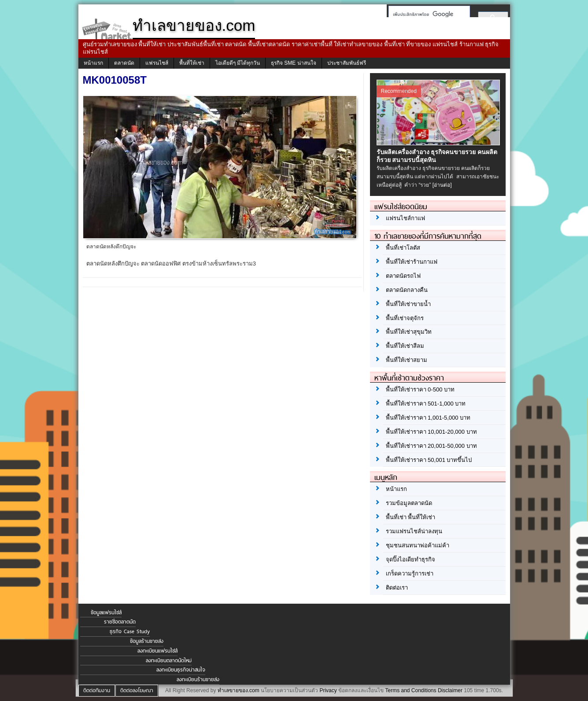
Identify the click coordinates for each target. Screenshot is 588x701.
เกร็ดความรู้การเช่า (410, 574)
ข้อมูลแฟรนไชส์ (106, 612)
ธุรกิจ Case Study (130, 631)
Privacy (328, 690)
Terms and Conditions (410, 690)
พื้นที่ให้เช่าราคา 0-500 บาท (420, 389)
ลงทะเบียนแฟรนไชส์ (157, 651)
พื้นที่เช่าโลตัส (403, 248)
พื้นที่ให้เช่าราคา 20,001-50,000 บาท (431, 446)
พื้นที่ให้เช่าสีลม (405, 346)
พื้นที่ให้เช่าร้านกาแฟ (412, 262)
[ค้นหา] (427, 14)
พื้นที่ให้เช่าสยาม (407, 360)
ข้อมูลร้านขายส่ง (147, 641)
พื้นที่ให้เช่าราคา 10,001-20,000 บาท (431, 432)
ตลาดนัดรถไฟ (403, 276)
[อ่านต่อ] (442, 185)
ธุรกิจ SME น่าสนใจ (294, 63)
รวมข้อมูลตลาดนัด (409, 503)
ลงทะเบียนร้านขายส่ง (198, 679)
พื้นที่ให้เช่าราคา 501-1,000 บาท (426, 404)
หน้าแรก (93, 63)
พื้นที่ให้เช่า (192, 63)
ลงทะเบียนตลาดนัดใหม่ (169, 660)
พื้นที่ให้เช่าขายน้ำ (408, 304)
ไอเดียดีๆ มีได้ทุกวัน (238, 63)
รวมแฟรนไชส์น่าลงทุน (414, 531)
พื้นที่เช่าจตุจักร (405, 318)
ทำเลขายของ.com (239, 690)
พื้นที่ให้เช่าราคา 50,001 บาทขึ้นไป (429, 460)
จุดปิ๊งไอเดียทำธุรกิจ (410, 559)
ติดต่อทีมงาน (97, 690)
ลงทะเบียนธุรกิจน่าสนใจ (181, 670)
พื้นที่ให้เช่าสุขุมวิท (409, 332)
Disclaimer (450, 690)
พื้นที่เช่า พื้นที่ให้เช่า (411, 517)
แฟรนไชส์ (157, 63)
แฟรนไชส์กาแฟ (405, 218)
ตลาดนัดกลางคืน (407, 290)
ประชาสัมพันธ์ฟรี (347, 63)
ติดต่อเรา (397, 588)
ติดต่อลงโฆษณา (137, 690)
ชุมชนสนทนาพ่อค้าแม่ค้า (418, 545)
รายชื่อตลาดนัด (120, 622)
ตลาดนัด (124, 63)
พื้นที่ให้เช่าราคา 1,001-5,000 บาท (428, 418)
